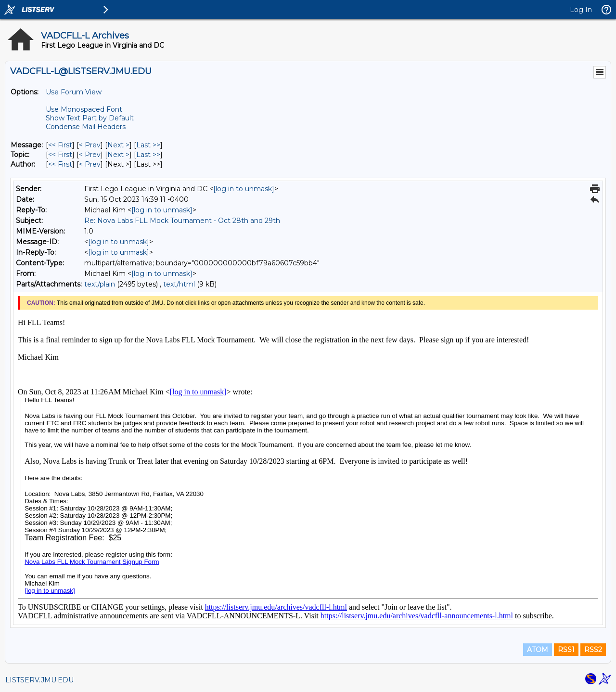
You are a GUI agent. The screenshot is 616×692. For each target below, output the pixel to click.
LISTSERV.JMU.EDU (39, 680)
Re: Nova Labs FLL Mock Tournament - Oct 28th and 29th (182, 221)
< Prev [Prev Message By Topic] (90, 155)
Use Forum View (74, 92)
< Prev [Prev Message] (90, 145)
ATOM (538, 650)
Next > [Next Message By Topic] (118, 155)
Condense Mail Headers (86, 127)
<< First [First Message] (60, 145)
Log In (581, 10)
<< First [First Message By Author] (60, 164)
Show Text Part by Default (90, 118)
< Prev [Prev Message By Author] (90, 164)
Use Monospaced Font (84, 109)
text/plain (100, 284)
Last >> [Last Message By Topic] (148, 155)
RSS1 (566, 650)
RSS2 (593, 650)
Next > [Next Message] (118, 145)
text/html (179, 284)
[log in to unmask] (244, 189)
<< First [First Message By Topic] (60, 155)
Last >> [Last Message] (148, 145)
